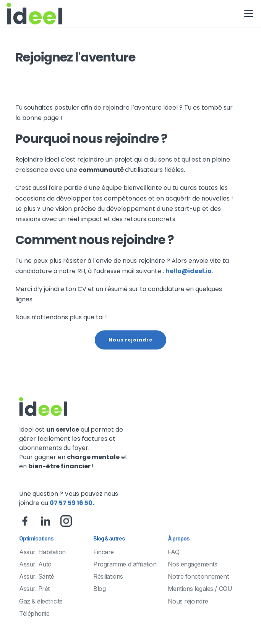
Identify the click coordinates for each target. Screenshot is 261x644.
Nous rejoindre (130, 340)
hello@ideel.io (189, 271)
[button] (247, 13)
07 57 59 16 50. (72, 503)
